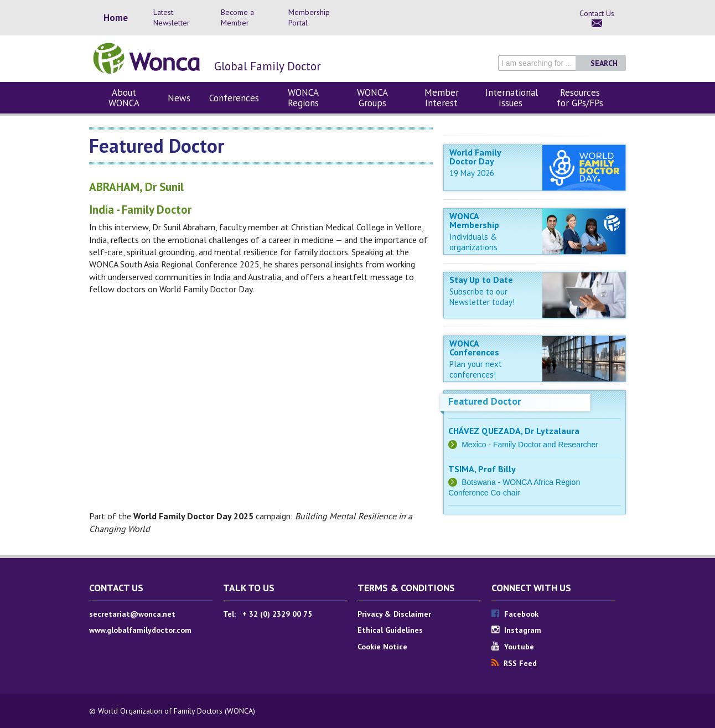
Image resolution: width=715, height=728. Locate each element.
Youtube (513, 647)
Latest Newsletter (172, 17)
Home (116, 18)
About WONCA (124, 98)
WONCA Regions (303, 98)
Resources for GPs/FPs (580, 98)
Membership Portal (309, 17)
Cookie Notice (382, 647)
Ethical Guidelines (390, 630)
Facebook (515, 614)
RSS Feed (514, 663)
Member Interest (442, 98)
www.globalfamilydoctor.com (140, 630)
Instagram (516, 630)
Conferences (234, 98)
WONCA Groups (372, 98)
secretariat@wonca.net (132, 614)
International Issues (512, 98)
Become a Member (237, 17)
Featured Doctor (485, 401)
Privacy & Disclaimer (394, 614)
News (179, 98)
